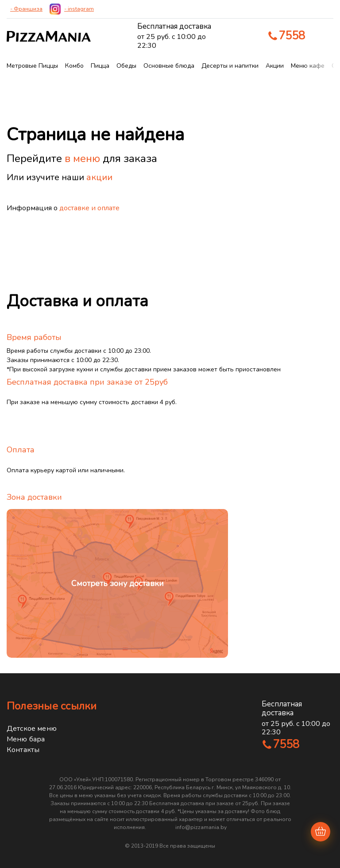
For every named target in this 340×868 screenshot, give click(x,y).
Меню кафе (308, 66)
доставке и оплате (89, 208)
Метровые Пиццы (32, 66)
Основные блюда (169, 66)
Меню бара (26, 739)
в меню (82, 158)
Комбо (74, 66)
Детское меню (32, 729)
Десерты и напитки (230, 66)
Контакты (23, 750)
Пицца (100, 66)
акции (99, 177)
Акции (275, 66)
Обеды (126, 66)
